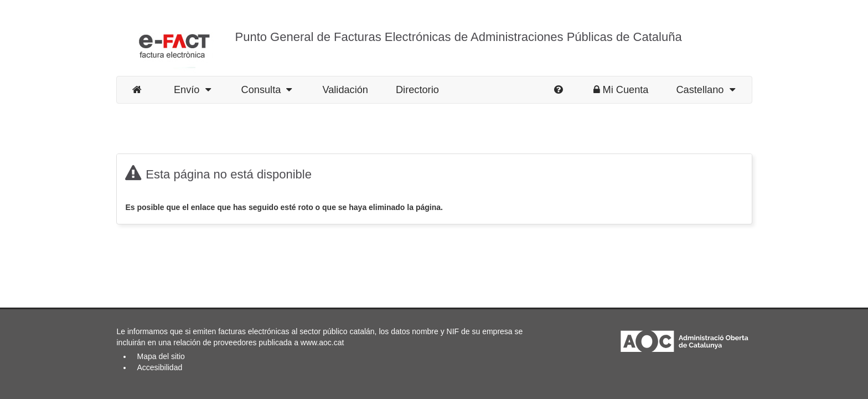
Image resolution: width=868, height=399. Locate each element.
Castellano (705, 90)
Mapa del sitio (161, 356)
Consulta (267, 90)
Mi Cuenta (621, 90)
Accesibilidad (160, 367)
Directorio (417, 90)
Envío (192, 90)
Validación (345, 90)
